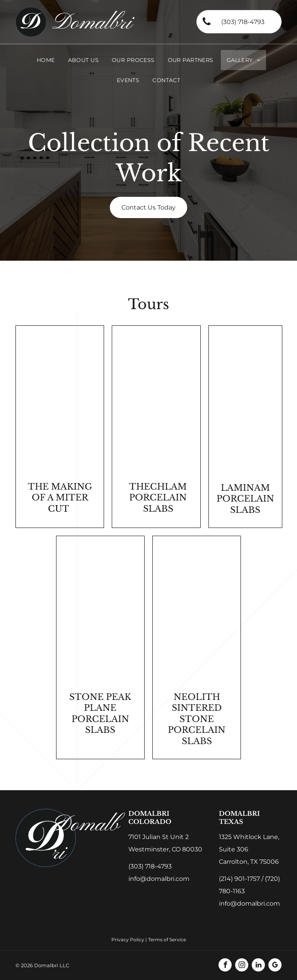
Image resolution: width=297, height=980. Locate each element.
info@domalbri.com (159, 879)
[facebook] (225, 966)
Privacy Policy (128, 940)
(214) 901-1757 (239, 879)
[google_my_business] (275, 966)
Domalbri (92, 23)
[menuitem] (46, 60)
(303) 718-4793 (150, 866)
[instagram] (242, 966)
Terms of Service (167, 940)
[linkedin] (258, 966)
